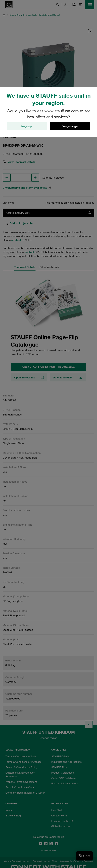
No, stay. (27, 126)
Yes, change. (70, 126)
